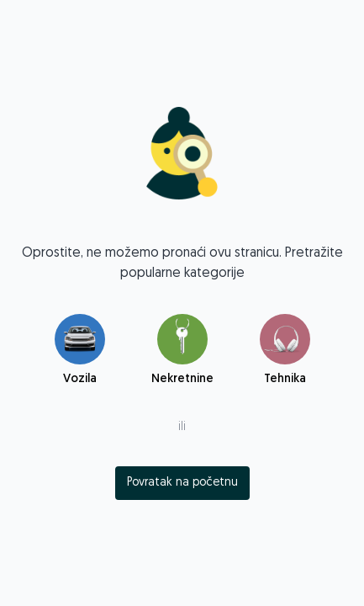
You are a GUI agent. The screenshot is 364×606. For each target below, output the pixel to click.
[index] (182, 483)
